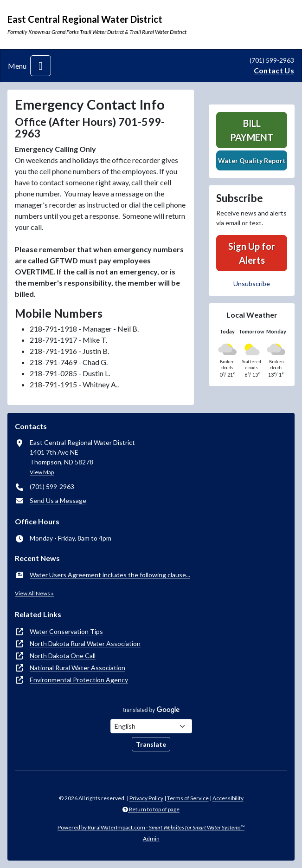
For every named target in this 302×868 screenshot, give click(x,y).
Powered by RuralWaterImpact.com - (151, 827)
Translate (151, 744)
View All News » (34, 593)
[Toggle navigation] (41, 66)
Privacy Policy (146, 798)
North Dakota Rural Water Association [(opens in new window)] (85, 643)
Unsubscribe (252, 284)
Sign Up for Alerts (252, 253)
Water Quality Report (252, 160)
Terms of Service (188, 798)
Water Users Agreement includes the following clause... (110, 575)
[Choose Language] (151, 726)
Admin (151, 839)
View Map (42, 472)
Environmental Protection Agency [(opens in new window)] (79, 680)
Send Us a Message (58, 500)
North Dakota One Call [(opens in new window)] (63, 656)
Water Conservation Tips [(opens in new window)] (66, 631)
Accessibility (228, 798)
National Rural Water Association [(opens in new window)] (77, 668)
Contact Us (274, 70)
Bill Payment (252, 130)
